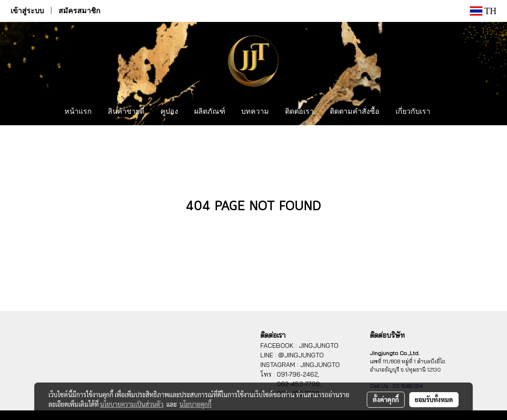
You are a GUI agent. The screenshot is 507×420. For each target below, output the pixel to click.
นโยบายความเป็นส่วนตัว (132, 404)
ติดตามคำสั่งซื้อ (355, 112)
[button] (447, 112)
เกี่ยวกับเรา (413, 112)
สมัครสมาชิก (79, 11)
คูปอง (169, 112)
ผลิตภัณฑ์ (210, 112)
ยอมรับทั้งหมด (434, 399)
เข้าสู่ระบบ (27, 11)
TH (483, 11)
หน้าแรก (78, 112)
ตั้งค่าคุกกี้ (386, 399)
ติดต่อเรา (299, 112)
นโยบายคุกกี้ (195, 404)
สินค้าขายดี (126, 112)
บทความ (255, 112)
